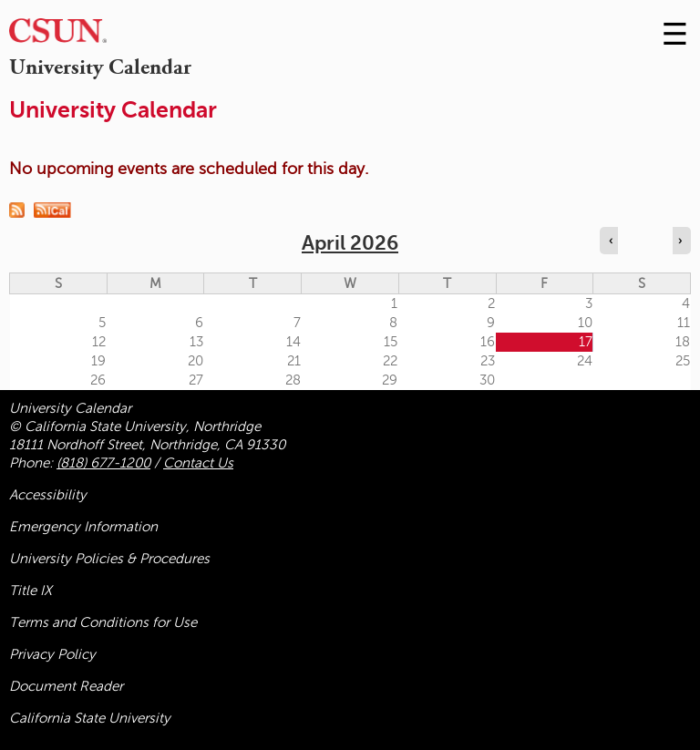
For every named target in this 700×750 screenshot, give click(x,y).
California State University (90, 718)
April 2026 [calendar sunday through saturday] (350, 243)
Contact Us (198, 463)
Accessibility (48, 495)
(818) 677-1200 (103, 463)
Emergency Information (83, 527)
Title (31, 591)
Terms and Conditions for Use (103, 622)
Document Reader (66, 686)
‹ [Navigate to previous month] (611, 241)
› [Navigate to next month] (680, 241)
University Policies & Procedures (109, 559)
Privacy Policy (52, 654)
